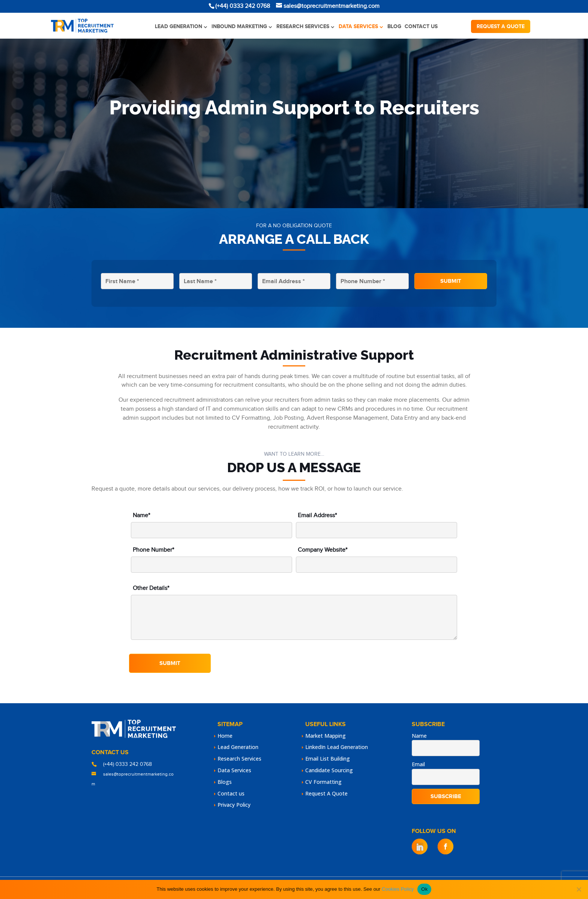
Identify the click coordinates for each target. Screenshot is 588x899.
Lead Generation (178, 26)
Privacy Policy (234, 805)
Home (225, 736)
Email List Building (328, 759)
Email (418, 764)
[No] (579, 889)
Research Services (303, 26)
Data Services (358, 26)
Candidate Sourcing (329, 770)
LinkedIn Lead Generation (337, 747)
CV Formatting (323, 782)
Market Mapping (325, 736)
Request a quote (501, 26)
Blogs (225, 782)
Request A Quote (326, 793)
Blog (394, 26)
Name (419, 736)
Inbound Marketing (239, 26)
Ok (424, 889)
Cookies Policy (398, 889)
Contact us (421, 26)
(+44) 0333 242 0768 (127, 764)
